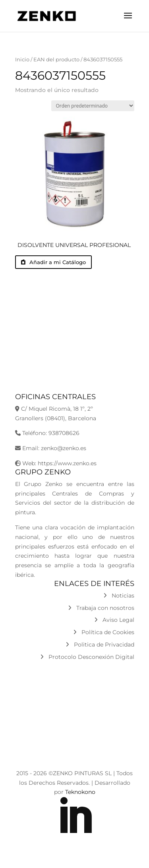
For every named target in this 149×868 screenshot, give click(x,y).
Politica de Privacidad (100, 645)
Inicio (22, 60)
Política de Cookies (104, 632)
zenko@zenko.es (64, 448)
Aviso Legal (114, 620)
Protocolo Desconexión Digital (87, 657)
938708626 (64, 433)
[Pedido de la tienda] (93, 106)
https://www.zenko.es (67, 463)
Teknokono (80, 792)
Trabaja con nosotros (101, 608)
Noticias (119, 596)
